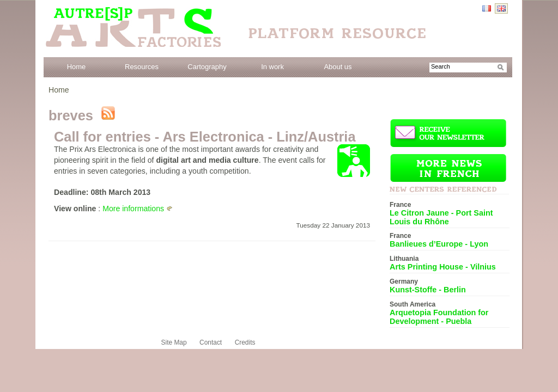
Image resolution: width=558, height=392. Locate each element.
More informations (133, 209)
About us (338, 67)
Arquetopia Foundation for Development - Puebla (439, 317)
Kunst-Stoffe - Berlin (428, 290)
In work (272, 67)
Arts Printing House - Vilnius (443, 267)
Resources (142, 67)
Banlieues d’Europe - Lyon (439, 244)
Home (77, 67)
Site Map (174, 342)
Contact (211, 342)
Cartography (207, 67)
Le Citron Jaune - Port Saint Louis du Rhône (441, 217)
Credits (245, 342)
